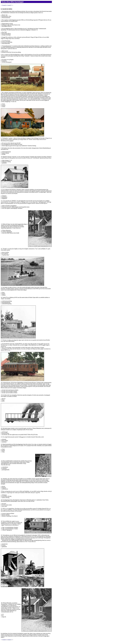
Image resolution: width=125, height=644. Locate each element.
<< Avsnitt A (4, 5)
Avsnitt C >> (10, 5)
